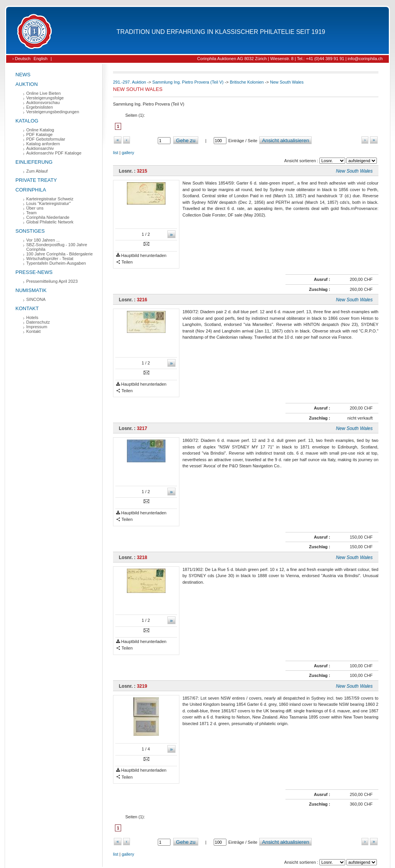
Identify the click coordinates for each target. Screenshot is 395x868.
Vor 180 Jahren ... (43, 240)
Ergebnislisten (40, 107)
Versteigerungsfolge (45, 98)
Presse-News (34, 272)
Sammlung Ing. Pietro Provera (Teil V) (188, 82)
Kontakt (27, 308)
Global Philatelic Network (50, 222)
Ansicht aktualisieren (285, 140)
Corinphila (31, 190)
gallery (128, 153)
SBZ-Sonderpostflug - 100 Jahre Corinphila (57, 247)
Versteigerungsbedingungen (53, 112)
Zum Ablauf (37, 171)
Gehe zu (186, 140)
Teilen (124, 262)
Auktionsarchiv (40, 148)
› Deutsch (21, 59)
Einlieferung (34, 162)
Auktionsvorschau (43, 102)
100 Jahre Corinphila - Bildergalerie (59, 254)
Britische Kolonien (247, 82)
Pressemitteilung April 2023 (52, 281)
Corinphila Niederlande (48, 217)
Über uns (35, 208)
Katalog (27, 121)
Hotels (32, 317)
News (23, 75)
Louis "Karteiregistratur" (48, 203)
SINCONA (36, 299)
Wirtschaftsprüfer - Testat (50, 259)
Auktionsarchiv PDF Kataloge (54, 153)
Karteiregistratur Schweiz (50, 199)
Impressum (37, 327)
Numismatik (31, 290)
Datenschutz (38, 322)
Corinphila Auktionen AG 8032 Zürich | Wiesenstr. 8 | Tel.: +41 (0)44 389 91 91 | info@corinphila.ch (290, 59)
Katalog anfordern (43, 144)
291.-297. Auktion (130, 82)
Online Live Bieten (43, 93)
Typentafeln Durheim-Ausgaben (56, 263)
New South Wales (287, 82)
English (41, 59)
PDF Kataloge (39, 134)
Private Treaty (36, 180)
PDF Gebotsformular (46, 139)
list (116, 153)
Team (31, 213)
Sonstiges (30, 231)
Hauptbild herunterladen (141, 256)
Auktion (27, 84)
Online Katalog (40, 130)
